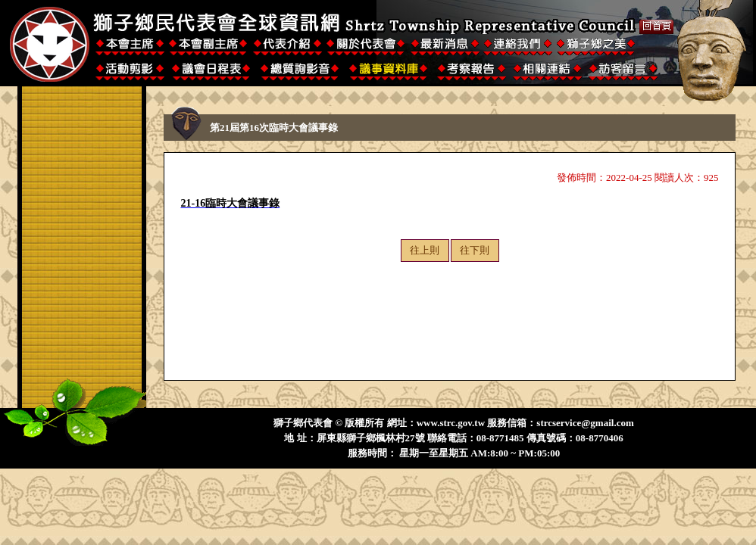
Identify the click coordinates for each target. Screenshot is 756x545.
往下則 (475, 250)
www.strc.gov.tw (451, 423)
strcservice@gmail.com (585, 423)
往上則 (425, 250)
